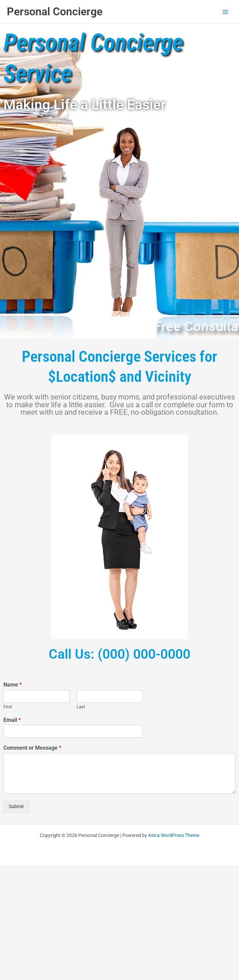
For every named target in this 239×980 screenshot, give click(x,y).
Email (12, 720)
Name (13, 685)
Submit (16, 806)
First (8, 707)
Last (81, 707)
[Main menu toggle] (226, 12)
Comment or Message (32, 748)
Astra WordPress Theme (174, 835)
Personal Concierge (55, 12)
